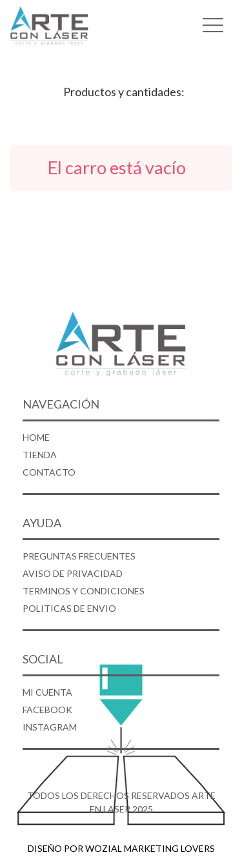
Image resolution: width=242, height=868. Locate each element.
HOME (36, 437)
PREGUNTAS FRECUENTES (79, 556)
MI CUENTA (47, 692)
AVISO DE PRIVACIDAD (73, 573)
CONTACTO (49, 472)
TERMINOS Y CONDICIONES (84, 591)
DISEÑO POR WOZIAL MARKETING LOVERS (121, 848)
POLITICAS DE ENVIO (69, 608)
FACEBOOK (47, 710)
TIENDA (40, 455)
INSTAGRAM (50, 727)
